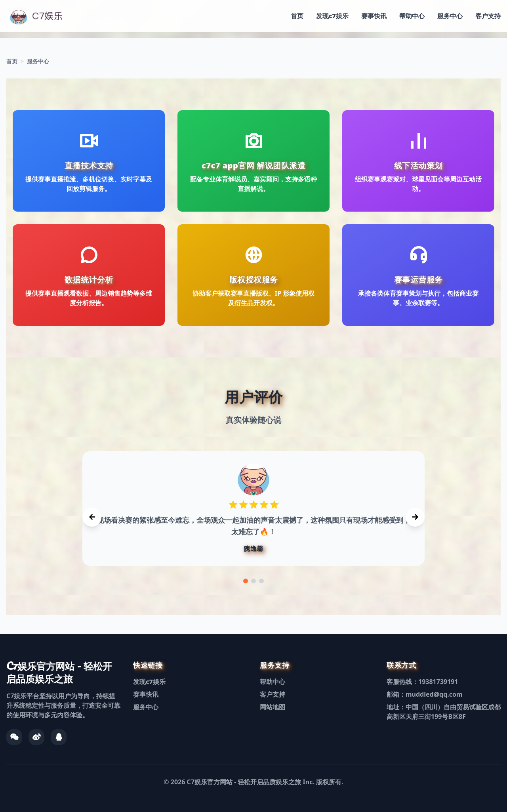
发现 (332, 16)
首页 (297, 16)
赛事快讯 (374, 16)
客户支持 (488, 16)
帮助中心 (412, 16)
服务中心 (450, 16)
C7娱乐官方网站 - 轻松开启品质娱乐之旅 (244, 782)
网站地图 (273, 707)
